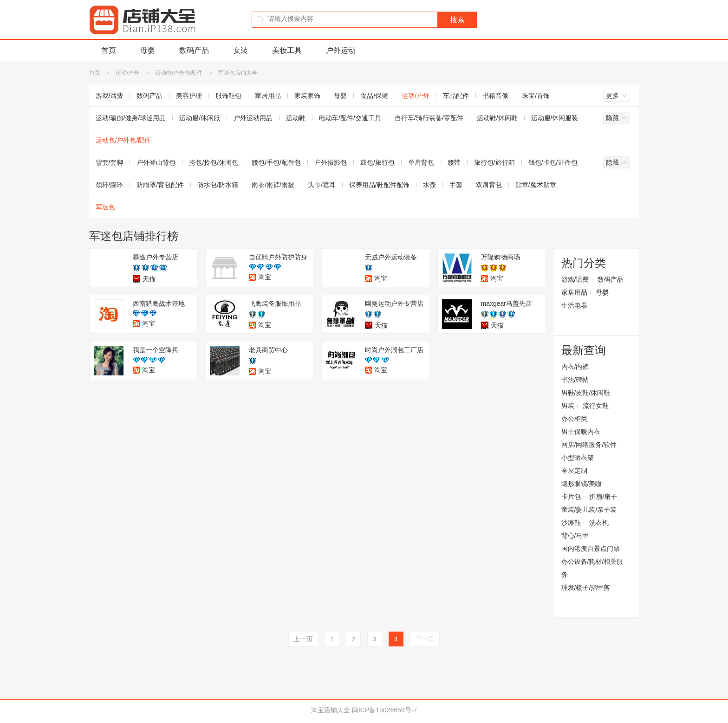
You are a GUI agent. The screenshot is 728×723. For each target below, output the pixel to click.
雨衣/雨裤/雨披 (273, 185)
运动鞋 (296, 118)
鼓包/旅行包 (377, 162)
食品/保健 (374, 96)
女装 (240, 50)
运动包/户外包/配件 (179, 73)
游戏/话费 (110, 96)
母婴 (148, 50)
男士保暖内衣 (581, 432)
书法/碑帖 (575, 380)
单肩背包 (421, 162)
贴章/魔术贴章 (536, 185)
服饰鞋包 (228, 96)
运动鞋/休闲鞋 (497, 118)
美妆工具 (287, 50)
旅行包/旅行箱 (494, 162)
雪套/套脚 (110, 162)
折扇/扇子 (603, 497)
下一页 (425, 639)
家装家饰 (307, 96)
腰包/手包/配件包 (276, 162)
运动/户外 (127, 73)
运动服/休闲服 (200, 118)
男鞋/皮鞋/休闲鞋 (586, 393)
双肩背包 (489, 185)
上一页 (303, 639)
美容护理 (189, 96)
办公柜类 (574, 419)
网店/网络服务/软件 (589, 445)
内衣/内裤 (575, 367)
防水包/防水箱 (218, 185)
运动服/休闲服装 (555, 118)
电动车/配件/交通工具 (350, 118)
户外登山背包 (156, 162)
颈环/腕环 (110, 185)
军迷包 (105, 207)
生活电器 (574, 305)
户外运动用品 (253, 118)
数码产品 (194, 50)
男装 (568, 406)
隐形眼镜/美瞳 (582, 484)
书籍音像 (495, 96)
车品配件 (456, 96)
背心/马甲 (575, 536)
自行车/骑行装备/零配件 (429, 118)
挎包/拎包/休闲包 (214, 162)
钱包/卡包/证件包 (553, 162)
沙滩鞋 (571, 523)
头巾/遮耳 (322, 185)
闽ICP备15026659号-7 (384, 710)
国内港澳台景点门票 (591, 549)
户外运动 (341, 50)
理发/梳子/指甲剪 (586, 587)
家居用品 (268, 96)
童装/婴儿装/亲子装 (589, 510)
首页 (109, 50)
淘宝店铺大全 (331, 710)
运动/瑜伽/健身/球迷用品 (131, 118)
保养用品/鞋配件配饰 (379, 185)
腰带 (454, 162)
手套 (456, 185)
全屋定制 (574, 471)
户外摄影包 (331, 162)
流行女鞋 (596, 406)
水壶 (429, 185)
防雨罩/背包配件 (160, 185)
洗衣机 (599, 523)
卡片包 (571, 497)
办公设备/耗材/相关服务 (592, 568)
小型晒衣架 (578, 458)
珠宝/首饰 (536, 96)
